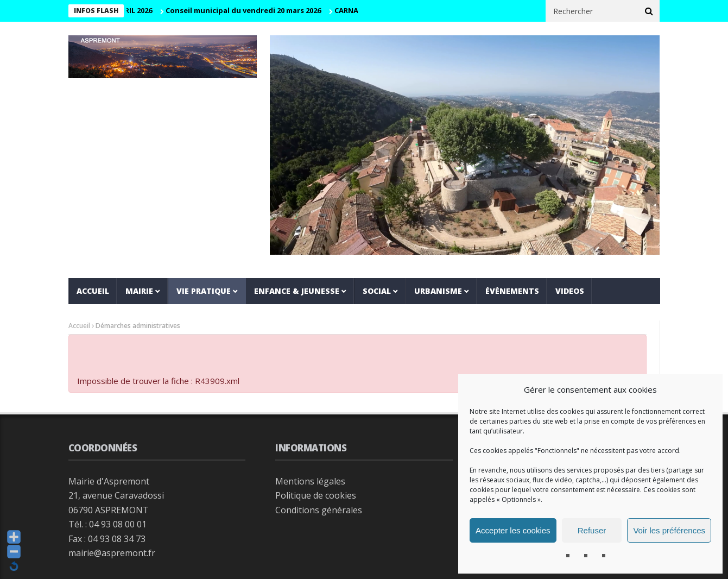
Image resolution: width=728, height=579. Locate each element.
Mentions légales (310, 481)
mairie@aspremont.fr (112, 553)
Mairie (139, 291)
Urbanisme (438, 291)
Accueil (93, 291)
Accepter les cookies (513, 530)
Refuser (592, 530)
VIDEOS (570, 291)
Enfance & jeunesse (297, 291)
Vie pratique (204, 291)
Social (377, 291)
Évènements (512, 291)
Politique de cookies (316, 495)
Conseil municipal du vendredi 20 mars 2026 (246, 10)
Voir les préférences (669, 530)
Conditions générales (319, 510)
